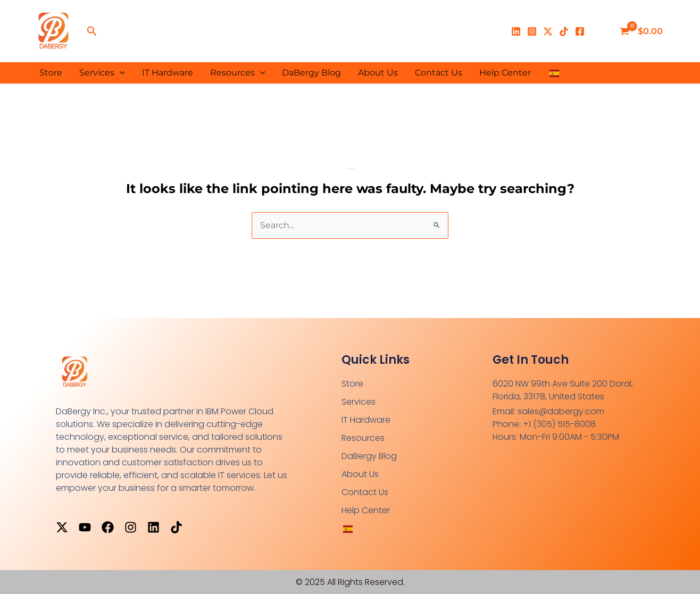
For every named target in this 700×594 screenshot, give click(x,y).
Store (51, 73)
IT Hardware (168, 73)
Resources (238, 73)
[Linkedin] (516, 31)
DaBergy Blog (311, 73)
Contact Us (439, 73)
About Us (378, 73)
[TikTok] (564, 31)
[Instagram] (532, 31)
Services (102, 73)
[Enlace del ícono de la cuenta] (600, 31)
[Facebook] (580, 31)
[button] (92, 31)
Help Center (505, 73)
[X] (548, 31)
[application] (120, 73)
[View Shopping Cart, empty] (642, 31)
